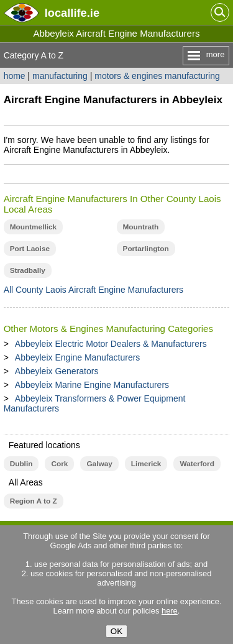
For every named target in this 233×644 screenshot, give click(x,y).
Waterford (197, 464)
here (170, 611)
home (15, 76)
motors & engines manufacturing (157, 76)
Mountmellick (34, 227)
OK (116, 631)
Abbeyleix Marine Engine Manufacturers (92, 385)
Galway (99, 464)
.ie (72, 13)
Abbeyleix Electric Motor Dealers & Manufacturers (111, 344)
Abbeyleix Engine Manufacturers (78, 357)
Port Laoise (30, 249)
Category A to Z (34, 55)
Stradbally (28, 270)
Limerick (146, 464)
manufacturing (60, 76)
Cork (59, 464)
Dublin (21, 464)
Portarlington (146, 249)
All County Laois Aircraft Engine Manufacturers (94, 290)
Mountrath (141, 227)
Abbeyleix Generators (57, 371)
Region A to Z (34, 501)
